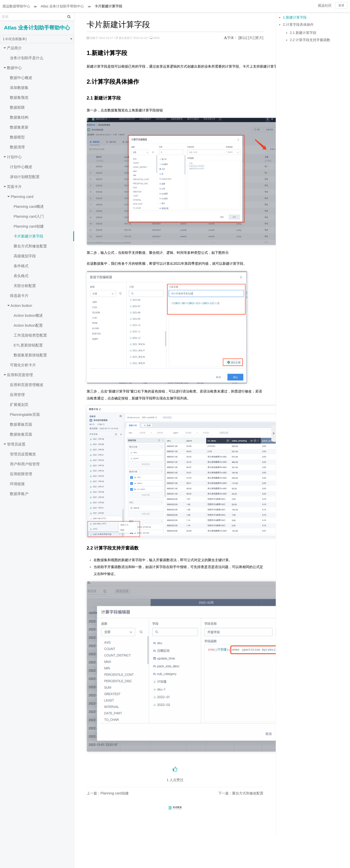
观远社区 (325, 5)
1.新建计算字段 (295, 17)
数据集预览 (19, 97)
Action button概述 (28, 315)
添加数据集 (19, 88)
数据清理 (17, 147)
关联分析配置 (25, 286)
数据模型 (17, 137)
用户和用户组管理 (25, 464)
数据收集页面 (21, 434)
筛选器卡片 (19, 296)
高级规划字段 (25, 256)
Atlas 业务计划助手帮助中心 (62, 6)
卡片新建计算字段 (108, 6)
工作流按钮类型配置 (30, 335)
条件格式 (21, 266)
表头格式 (21, 276)
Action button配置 (28, 325)
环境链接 (17, 484)
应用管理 (17, 395)
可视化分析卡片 (23, 365)
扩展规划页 (19, 405)
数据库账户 (19, 494)
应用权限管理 (21, 474)
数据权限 (17, 107)
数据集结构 (19, 117)
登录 (341, 5)
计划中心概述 (21, 167)
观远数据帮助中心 (16, 6)
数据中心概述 (21, 78)
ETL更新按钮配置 (28, 345)
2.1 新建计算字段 (303, 33)
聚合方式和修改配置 (30, 246)
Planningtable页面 (25, 414)
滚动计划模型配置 (25, 177)
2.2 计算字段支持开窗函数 (310, 40)
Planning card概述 (29, 206)
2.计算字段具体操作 (298, 25)
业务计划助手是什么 (27, 58)
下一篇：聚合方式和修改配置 (241, 793)
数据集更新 (19, 127)
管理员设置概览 (23, 454)
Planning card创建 (29, 226)
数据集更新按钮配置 (30, 355)
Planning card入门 (29, 216)
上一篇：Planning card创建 (108, 793)
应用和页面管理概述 (27, 385)
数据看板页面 (21, 424)
